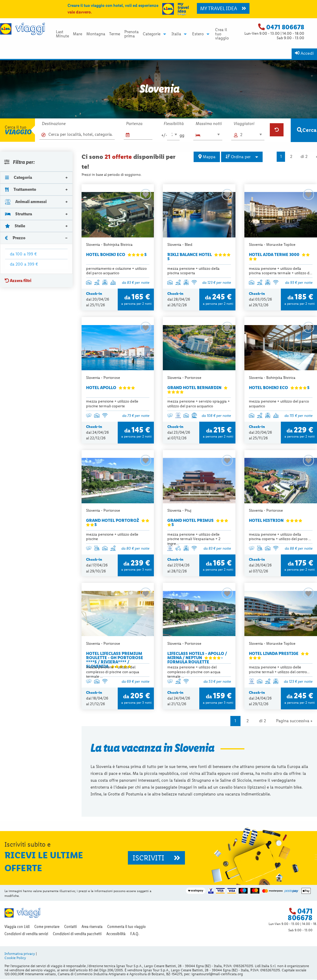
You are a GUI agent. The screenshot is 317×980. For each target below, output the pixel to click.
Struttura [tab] (19, 214)
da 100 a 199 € (23, 254)
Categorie (152, 34)
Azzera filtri (18, 281)
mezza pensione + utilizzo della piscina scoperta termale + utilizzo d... (281, 271)
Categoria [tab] (19, 177)
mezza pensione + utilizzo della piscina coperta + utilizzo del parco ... (280, 537)
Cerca (307, 130)
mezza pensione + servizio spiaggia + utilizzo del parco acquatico (199, 404)
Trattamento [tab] (21, 189)
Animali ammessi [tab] (26, 201)
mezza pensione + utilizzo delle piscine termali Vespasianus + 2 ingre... (194, 539)
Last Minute (62, 34)
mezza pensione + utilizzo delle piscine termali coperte (112, 404)
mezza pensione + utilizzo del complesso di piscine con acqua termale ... (113, 672)
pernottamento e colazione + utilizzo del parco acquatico (116, 271)
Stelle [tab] (15, 226)
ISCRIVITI (156, 858)
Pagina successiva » (294, 721)
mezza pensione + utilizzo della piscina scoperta (193, 271)
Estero (198, 34)
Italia (176, 34)
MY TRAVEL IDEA (223, 8)
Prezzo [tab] (15, 238)
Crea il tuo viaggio (222, 34)
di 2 (304, 157)
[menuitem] (62, 34)
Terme (115, 34)
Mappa (207, 157)
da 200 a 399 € (24, 264)
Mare (78, 34)
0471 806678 (285, 27)
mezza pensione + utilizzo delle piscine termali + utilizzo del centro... (279, 670)
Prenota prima (131, 34)
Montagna (96, 34)
